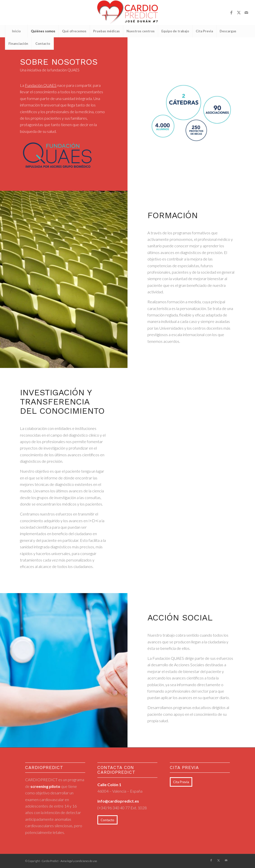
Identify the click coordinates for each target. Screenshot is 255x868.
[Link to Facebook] (231, 12)
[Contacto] (107, 820)
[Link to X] (239, 12)
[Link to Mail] (246, 12)
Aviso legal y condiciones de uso (79, 861)
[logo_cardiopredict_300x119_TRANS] (127, 12)
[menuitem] (16, 31)
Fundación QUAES (41, 85)
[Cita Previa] (181, 782)
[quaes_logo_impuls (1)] (57, 155)
